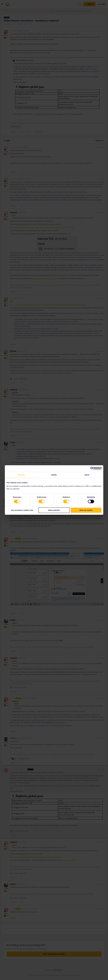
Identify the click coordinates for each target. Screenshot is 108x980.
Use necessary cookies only (22, 510)
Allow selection (54, 510)
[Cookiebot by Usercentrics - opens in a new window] (92, 468)
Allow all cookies (86, 510)
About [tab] (87, 475)
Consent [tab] (21, 475)
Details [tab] (54, 475)
